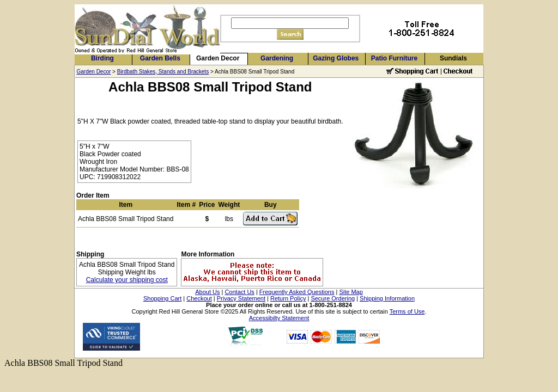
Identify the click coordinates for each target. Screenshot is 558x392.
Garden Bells (160, 58)
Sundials (453, 58)
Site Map (351, 292)
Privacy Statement (241, 298)
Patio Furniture (394, 58)
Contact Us (239, 292)
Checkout (199, 298)
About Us (207, 292)
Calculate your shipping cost (127, 280)
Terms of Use (407, 311)
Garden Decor (218, 58)
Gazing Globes (336, 58)
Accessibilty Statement (279, 318)
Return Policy (288, 298)
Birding (102, 58)
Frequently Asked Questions (297, 292)
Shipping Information (387, 298)
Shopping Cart (162, 298)
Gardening (277, 58)
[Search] (290, 23)
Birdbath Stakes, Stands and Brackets (163, 72)
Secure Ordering (333, 298)
